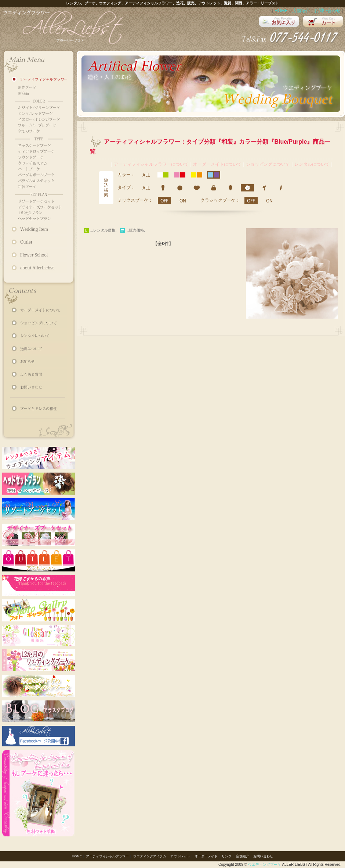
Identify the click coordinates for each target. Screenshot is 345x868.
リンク (227, 856)
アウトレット (180, 856)
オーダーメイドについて (217, 164)
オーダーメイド (206, 856)
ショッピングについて (268, 164)
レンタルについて (312, 164)
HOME (281, 11)
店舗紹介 (301, 11)
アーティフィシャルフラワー (107, 856)
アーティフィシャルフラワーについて (151, 164)
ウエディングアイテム (150, 856)
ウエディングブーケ (265, 865)
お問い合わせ (327, 11)
